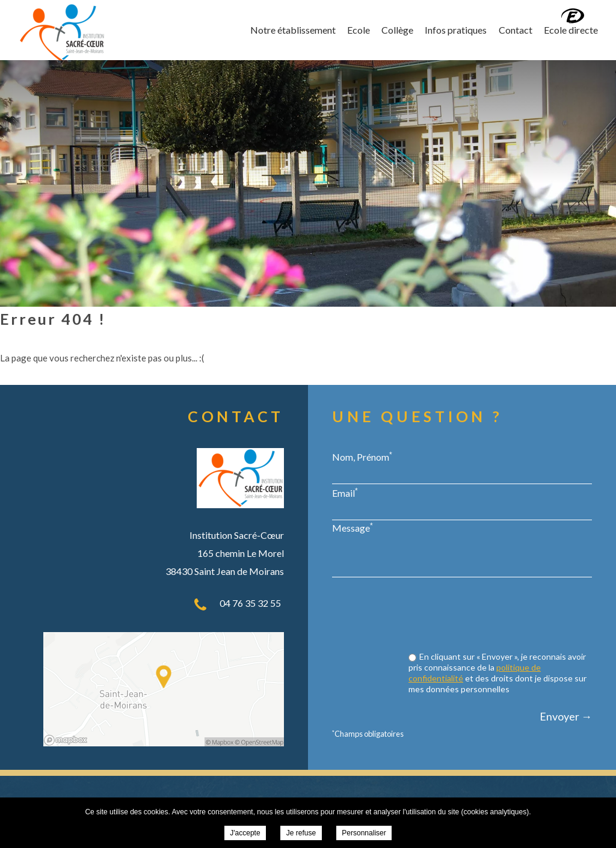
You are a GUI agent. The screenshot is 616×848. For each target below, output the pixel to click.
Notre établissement (293, 30)
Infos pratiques (456, 30)
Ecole (359, 30)
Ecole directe (571, 30)
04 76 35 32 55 (250, 603)
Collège (397, 30)
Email (345, 493)
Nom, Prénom (362, 456)
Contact (516, 30)
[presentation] (500, 616)
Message (353, 527)
